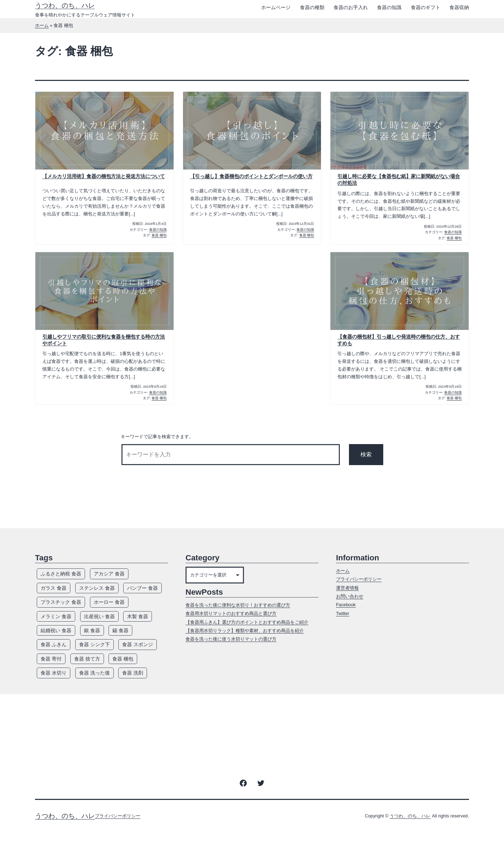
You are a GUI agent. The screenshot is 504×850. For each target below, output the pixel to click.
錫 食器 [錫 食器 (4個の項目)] (120, 630)
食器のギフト (426, 7)
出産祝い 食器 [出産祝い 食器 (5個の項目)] (99, 616)
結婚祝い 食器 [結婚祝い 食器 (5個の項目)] (56, 630)
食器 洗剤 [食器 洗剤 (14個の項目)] (133, 673)
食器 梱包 (159, 235)
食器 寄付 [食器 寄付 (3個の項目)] (51, 659)
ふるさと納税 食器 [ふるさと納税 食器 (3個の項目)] (61, 574)
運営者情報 (347, 588)
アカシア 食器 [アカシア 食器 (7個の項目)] (109, 574)
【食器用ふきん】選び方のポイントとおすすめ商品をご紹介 (247, 622)
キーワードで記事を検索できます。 (157, 437)
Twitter (343, 613)
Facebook (346, 605)
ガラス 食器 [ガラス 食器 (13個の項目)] (54, 588)
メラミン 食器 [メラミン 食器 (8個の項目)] (56, 616)
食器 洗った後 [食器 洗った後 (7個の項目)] (94, 673)
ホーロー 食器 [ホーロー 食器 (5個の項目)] (109, 602)
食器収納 (459, 7)
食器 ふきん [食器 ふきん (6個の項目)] (54, 644)
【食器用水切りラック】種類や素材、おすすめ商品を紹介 (245, 631)
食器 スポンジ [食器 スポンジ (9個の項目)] (138, 644)
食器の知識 (389, 7)
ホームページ (276, 7)
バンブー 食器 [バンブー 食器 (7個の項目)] (142, 588)
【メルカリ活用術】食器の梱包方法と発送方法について (104, 176)
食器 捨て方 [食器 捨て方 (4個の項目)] (87, 659)
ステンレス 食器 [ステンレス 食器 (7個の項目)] (97, 588)
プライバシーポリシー (359, 579)
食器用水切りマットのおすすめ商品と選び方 (231, 613)
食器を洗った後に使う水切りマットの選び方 (231, 639)
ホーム (42, 25)
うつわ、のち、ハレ (65, 5)
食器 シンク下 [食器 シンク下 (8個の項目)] (94, 644)
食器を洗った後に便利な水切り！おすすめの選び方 (238, 605)
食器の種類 (312, 7)
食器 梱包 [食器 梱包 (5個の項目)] (123, 659)
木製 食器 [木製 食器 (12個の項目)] (138, 616)
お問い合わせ (350, 596)
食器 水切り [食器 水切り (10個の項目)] (54, 673)
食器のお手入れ (351, 7)
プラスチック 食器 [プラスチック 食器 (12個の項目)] (61, 602)
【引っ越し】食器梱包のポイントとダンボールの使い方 (251, 176)
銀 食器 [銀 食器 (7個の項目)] (92, 630)
